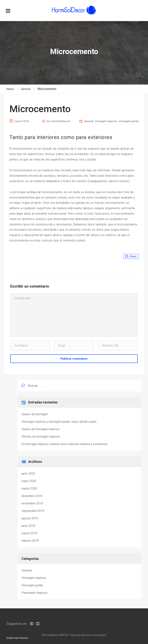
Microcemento (40, 109)
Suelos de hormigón (35, 414)
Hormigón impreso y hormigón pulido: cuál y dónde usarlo (59, 422)
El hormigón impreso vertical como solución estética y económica (64, 444)
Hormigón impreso (106, 121)
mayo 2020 (29, 481)
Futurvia (24, 638)
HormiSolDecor (60, 121)
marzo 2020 (29, 488)
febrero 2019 (30, 541)
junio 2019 (28, 526)
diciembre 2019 (32, 496)
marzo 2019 (29, 533)
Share (131, 256)
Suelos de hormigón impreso (40, 429)
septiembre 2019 (33, 511)
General (89, 121)
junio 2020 (28, 474)
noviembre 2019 (32, 503)
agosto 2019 (30, 518)
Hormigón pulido (129, 121)
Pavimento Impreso (34, 593)
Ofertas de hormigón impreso (41, 437)
